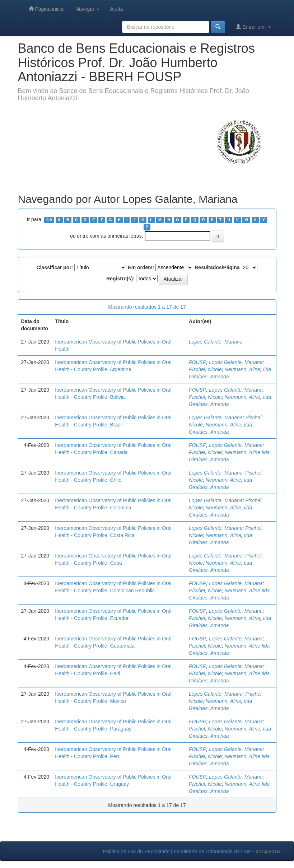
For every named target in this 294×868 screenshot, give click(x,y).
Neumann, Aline (242, 369)
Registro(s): (120, 279)
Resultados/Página (217, 267)
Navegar (87, 9)
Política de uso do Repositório (136, 851)
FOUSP (197, 362)
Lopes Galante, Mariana (216, 342)
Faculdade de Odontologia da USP (213, 851)
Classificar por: (55, 267)
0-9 (49, 220)
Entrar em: (253, 27)
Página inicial (47, 9)
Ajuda (117, 9)
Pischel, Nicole (205, 369)
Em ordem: (141, 267)
